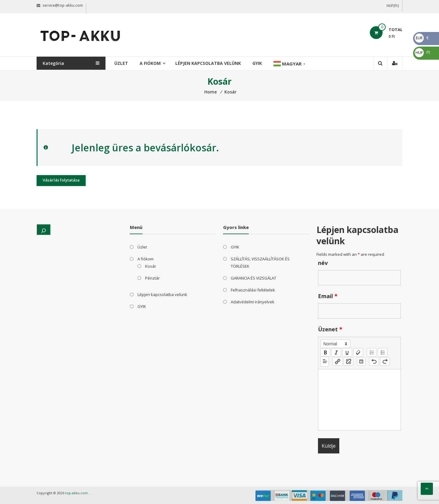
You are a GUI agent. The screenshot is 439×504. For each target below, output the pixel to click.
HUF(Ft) (393, 6)
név (323, 263)
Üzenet (330, 329)
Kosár (151, 266)
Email (328, 296)
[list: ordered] (372, 352)
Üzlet (123, 63)
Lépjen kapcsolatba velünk (210, 63)
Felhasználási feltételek (253, 290)
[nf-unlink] (348, 361)
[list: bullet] (383, 352)
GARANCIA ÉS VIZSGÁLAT (253, 278)
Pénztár (152, 278)
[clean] (358, 352)
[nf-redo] (385, 361)
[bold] (325, 352)
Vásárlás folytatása (61, 180)
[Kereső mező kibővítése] (44, 230)
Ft (422, 52)
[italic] (336, 352)
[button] (335, 344)
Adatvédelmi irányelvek (253, 302)
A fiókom (152, 63)
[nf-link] (337, 361)
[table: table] (361, 361)
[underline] (347, 352)
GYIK (259, 63)
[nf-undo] (374, 361)
